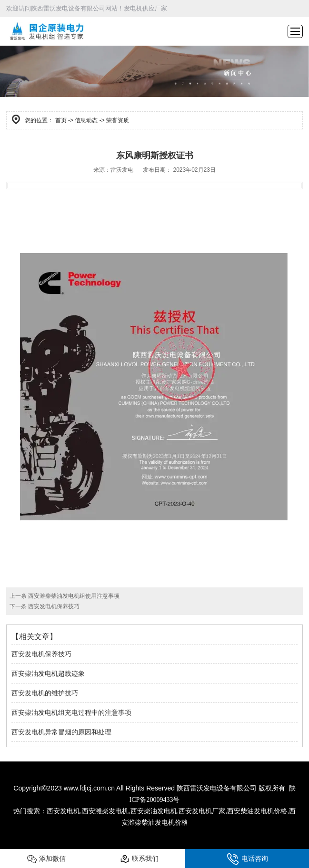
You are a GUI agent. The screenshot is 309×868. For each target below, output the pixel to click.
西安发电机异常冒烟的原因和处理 (61, 732)
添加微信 (46, 859)
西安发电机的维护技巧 (45, 693)
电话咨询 (247, 859)
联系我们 (139, 859)
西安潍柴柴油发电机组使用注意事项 (73, 596)
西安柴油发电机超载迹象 (48, 673)
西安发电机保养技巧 (53, 606)
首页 (61, 120)
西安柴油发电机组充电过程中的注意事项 (71, 712)
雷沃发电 (122, 170)
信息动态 (86, 120)
